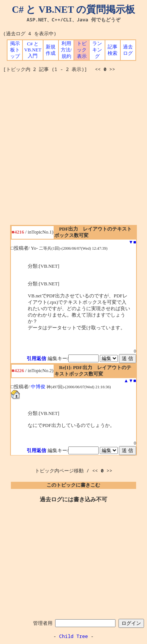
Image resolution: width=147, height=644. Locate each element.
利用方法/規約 (66, 50)
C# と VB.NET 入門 (33, 50)
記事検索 (112, 50)
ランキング (97, 50)
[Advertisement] (73, 151)
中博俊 (38, 387)
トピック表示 (82, 50)
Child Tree (74, 636)
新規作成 (51, 50)
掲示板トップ (15, 50)
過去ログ (128, 50)
